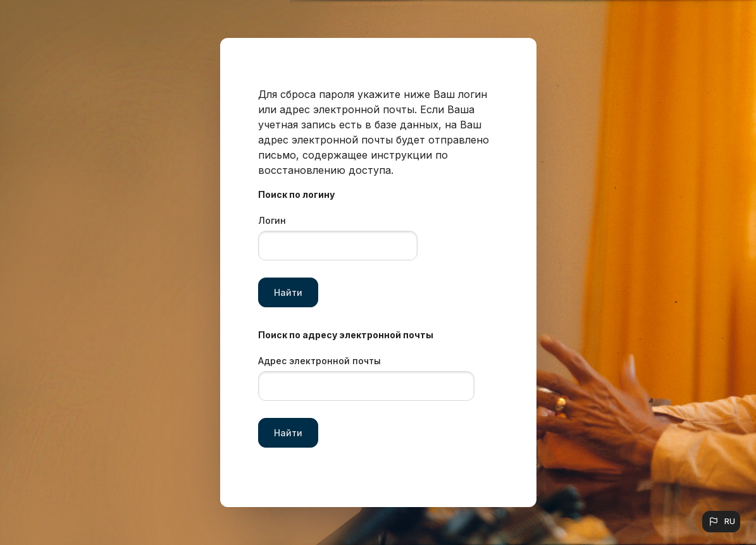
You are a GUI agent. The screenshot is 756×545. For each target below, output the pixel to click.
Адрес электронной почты (319, 361)
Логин (272, 220)
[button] (721, 522)
